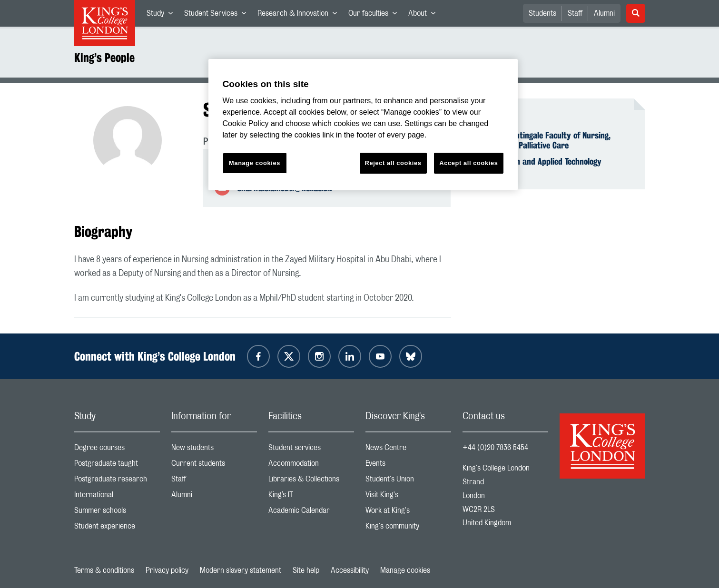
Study (163, 15)
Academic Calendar (311, 513)
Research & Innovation (300, 15)
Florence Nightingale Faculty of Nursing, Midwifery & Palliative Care (542, 140)
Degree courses (117, 450)
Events (408, 465)
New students (214, 450)
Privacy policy (167, 570)
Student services (311, 450)
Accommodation (311, 465)
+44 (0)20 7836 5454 (495, 448)
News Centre (408, 450)
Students (542, 13)
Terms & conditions (104, 570)
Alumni (604, 13)
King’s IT (311, 497)
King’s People (104, 58)
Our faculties (375, 15)
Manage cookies (405, 570)
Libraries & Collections (311, 481)
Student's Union (408, 481)
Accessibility (350, 570)
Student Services (218, 15)
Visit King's (408, 497)
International (117, 497)
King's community (408, 528)
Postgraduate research (117, 481)
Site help (306, 570)
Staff (575, 13)
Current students (214, 465)
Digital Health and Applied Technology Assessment (538, 167)
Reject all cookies (393, 163)
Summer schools (117, 513)
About (425, 15)
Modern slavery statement (241, 570)
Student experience (117, 528)
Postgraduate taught (117, 465)
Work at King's (408, 513)
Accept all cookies (468, 163)
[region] (363, 125)
